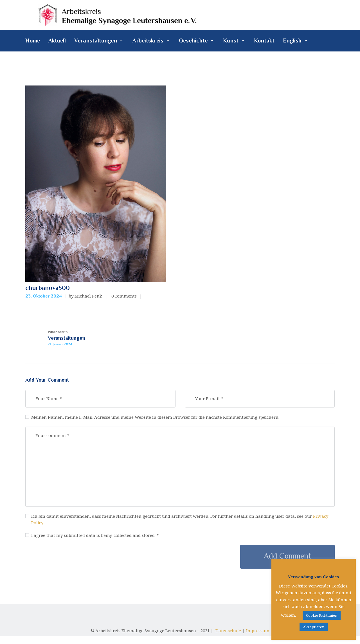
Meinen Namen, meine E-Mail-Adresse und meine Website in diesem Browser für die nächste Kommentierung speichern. (169, 432)
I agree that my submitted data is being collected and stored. (103, 556)
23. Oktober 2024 (44, 298)
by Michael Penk (86, 298)
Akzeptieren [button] (314, 627)
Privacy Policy (66, 541)
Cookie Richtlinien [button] (322, 615)
